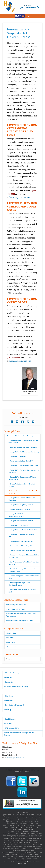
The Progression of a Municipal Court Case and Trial (24, 563)
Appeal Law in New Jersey (16, 609)
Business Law (11, 633)
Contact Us (8, 682)
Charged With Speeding (17, 456)
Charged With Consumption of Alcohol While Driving (22, 478)
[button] (20, 16)
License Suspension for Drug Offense (22, 550)
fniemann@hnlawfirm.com (20, 197)
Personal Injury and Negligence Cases (19, 621)
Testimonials (9, 701)
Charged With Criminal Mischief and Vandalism (22, 499)
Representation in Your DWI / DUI (21, 461)
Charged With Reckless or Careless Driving (24, 452)
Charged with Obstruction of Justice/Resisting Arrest (19, 515)
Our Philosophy (10, 719)
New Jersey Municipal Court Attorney (19, 436)
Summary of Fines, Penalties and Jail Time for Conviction (24, 556)
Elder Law (10, 638)
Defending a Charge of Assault (19, 509)
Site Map (7, 710)
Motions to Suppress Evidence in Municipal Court (24, 577)
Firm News (8, 724)
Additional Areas (12, 647)
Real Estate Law (33, 770)
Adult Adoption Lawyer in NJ (17, 605)
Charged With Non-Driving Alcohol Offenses (21, 536)
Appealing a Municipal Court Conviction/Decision (19, 584)
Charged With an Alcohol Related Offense (23, 530)
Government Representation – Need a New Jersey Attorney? (21, 615)
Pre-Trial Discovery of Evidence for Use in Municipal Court (23, 570)
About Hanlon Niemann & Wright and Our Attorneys (19, 734)
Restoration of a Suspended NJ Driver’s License (23, 492)
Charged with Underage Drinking (21, 541)
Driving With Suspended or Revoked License (22, 485)
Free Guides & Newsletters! (14, 705)
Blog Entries (9, 696)
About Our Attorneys (12, 673)
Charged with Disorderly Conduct (21, 521)
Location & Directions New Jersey (16, 687)
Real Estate (10, 642)
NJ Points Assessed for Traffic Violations (23, 447)
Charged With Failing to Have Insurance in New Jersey (24, 471)
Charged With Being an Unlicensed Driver (24, 466)
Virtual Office (9, 677)
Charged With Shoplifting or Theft (21, 505)
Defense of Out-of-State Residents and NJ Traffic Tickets (23, 442)
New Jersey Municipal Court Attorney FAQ (22, 591)
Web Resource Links (11, 728)
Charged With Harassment (18, 525)
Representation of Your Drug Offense (22, 546)
